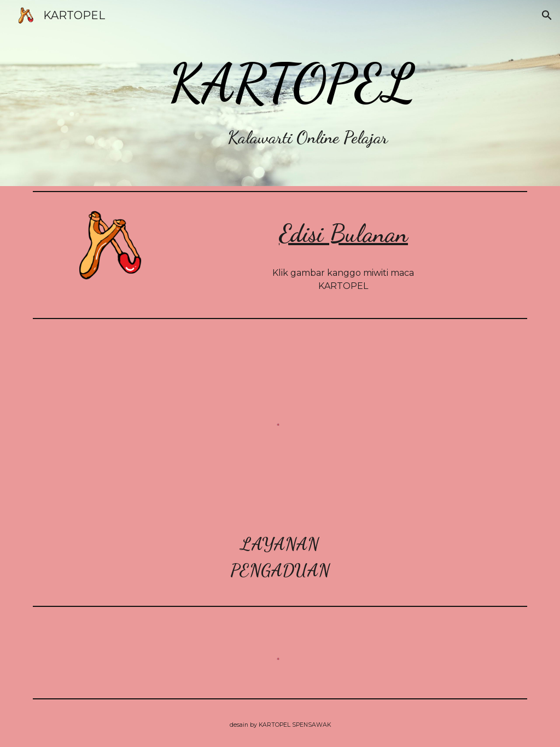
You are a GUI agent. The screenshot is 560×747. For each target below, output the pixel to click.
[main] (301, 93)
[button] (547, 15)
